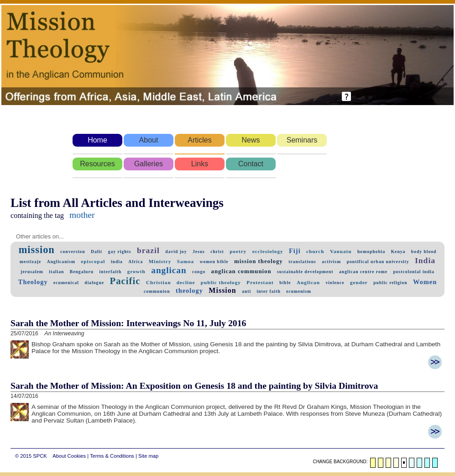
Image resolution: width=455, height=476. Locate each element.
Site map (148, 456)
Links (200, 164)
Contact (251, 164)
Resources (97, 164)
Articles (199, 140)
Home (97, 140)
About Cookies (69, 456)
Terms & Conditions (112, 456)
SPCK (40, 456)
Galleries (149, 164)
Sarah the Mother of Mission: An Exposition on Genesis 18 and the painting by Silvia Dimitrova (194, 386)
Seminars (302, 140)
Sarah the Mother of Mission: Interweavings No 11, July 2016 (128, 323)
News (251, 140)
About (149, 140)
